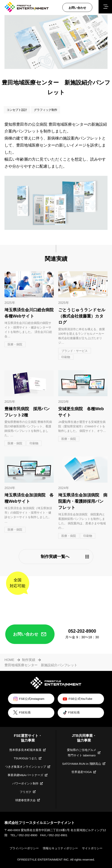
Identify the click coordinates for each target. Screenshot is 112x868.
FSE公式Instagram (28, 699)
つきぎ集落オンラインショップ (28, 767)
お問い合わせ (30, 634)
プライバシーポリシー (24, 848)
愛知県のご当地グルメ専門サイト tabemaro (84, 753)
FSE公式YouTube (77, 699)
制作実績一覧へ (65, 557)
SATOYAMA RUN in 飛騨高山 (84, 764)
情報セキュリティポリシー (60, 848)
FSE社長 (22, 713)
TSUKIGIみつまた (28, 758)
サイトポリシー (92, 848)
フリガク (28, 792)
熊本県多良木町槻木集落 (28, 750)
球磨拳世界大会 (28, 800)
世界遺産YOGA (84, 772)
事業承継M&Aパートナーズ (28, 775)
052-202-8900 (28, 835)
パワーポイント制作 (28, 784)
